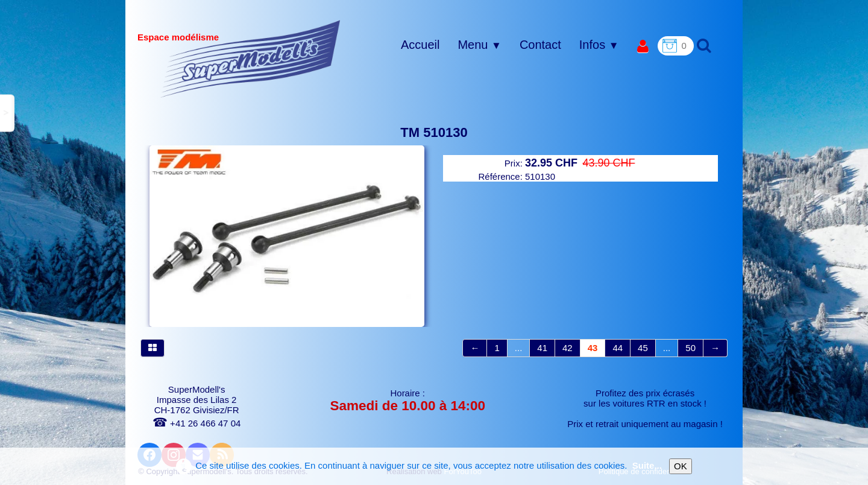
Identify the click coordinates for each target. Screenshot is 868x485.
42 (568, 348)
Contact (540, 45)
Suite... (647, 465)
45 (643, 348)
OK (681, 466)
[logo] (250, 59)
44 (618, 348)
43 (593, 348)
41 (542, 348)
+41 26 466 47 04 (197, 423)
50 (690, 348)
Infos (599, 45)
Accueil (420, 45)
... (519, 348)
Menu (479, 45)
